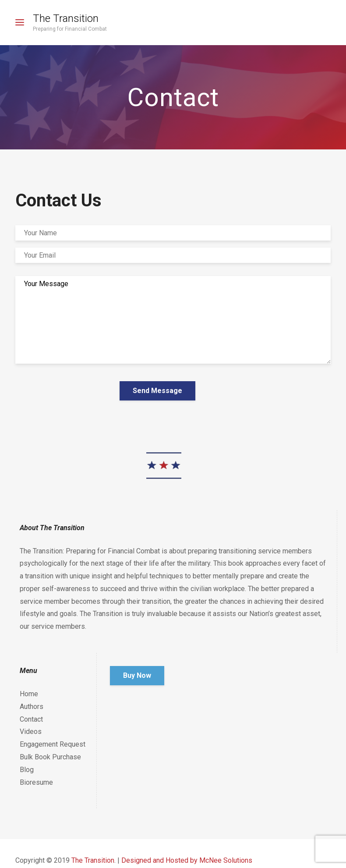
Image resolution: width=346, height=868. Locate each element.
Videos (31, 732)
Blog (27, 770)
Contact (31, 719)
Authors (32, 707)
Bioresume (36, 782)
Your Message (173, 320)
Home (29, 694)
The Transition (66, 18)
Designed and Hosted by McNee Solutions (187, 860)
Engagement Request (53, 744)
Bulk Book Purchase (50, 757)
